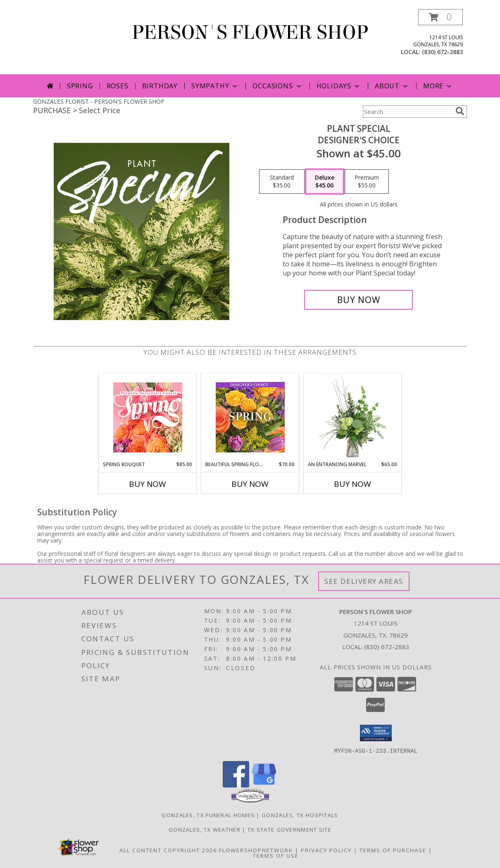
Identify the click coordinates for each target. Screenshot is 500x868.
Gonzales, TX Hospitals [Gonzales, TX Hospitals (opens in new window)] (300, 815)
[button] (440, 17)
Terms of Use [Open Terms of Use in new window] (276, 855)
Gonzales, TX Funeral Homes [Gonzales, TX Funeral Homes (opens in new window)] (208, 815)
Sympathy (215, 86)
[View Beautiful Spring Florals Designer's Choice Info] (250, 417)
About (392, 86)
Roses (118, 86)
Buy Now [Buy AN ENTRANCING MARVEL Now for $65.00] (352, 484)
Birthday (160, 86)
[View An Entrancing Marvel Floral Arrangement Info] (353, 417)
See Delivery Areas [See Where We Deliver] (364, 581)
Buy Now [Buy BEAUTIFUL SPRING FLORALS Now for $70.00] (250, 484)
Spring (80, 86)
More (438, 86)
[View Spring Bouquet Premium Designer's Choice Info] (148, 417)
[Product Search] (407, 111)
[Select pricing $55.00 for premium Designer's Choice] (367, 182)
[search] (460, 111)
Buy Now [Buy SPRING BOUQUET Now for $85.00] (148, 484)
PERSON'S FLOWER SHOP (250, 33)
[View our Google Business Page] (264, 785)
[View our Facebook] (236, 785)
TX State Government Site (289, 829)
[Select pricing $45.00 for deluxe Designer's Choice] (325, 182)
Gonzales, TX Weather (205, 829)
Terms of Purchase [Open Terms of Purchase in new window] (393, 850)
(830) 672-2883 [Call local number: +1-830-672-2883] (442, 52)
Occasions (277, 86)
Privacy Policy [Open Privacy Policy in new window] (326, 850)
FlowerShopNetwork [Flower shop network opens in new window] (256, 850)
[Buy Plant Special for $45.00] (358, 300)
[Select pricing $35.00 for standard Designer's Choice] (282, 182)
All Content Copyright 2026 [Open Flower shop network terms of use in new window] (168, 850)
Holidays (339, 86)
